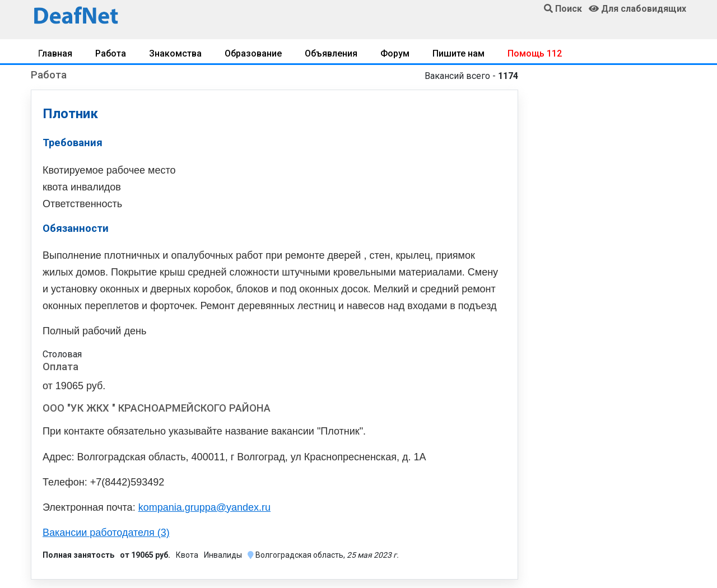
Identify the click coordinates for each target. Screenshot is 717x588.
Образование (253, 53)
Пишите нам (458, 53)
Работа (111, 53)
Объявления (331, 53)
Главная (55, 53)
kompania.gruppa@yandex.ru (204, 507)
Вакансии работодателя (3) (106, 533)
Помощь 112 (535, 53)
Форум (395, 53)
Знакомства (175, 53)
